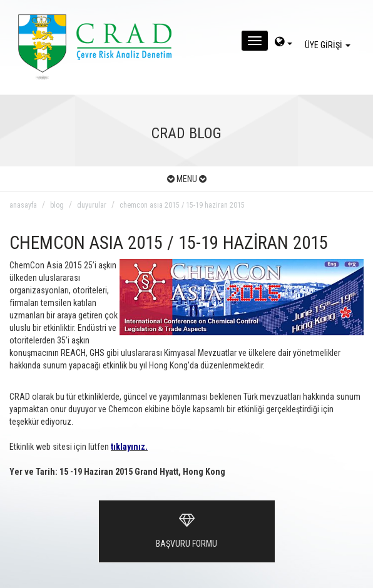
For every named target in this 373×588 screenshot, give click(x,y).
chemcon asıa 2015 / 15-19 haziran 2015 (182, 205)
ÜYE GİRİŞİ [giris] (330, 45)
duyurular (92, 205)
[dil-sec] (284, 43)
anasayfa (23, 205)
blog (57, 205)
